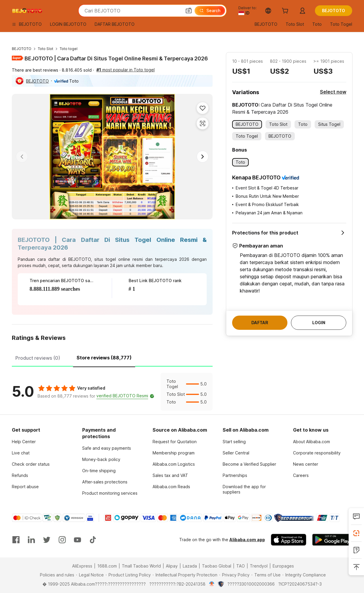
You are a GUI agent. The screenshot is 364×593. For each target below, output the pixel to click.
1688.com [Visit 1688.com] (107, 566)
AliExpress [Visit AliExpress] (82, 566)
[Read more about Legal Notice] (90, 575)
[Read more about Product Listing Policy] (128, 575)
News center (306, 464)
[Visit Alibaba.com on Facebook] (16, 540)
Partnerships (235, 475)
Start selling (234, 442)
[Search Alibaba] (132, 11)
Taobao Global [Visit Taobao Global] (217, 566)
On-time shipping (99, 471)
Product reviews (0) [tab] (38, 358)
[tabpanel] (112, 392)
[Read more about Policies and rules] (56, 575)
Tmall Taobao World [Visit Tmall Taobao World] (141, 566)
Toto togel (69, 49)
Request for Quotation (175, 442)
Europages (283, 566)
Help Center (24, 442)
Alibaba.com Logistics (174, 464)
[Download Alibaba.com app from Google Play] (332, 540)
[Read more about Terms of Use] (266, 575)
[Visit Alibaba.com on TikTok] (93, 540)
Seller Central (236, 453)
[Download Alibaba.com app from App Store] (289, 540)
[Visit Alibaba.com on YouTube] (77, 540)
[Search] (210, 11)
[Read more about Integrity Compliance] (304, 575)
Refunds (20, 475)
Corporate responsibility (317, 453)
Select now (333, 92)
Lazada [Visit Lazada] (190, 566)
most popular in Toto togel (126, 70)
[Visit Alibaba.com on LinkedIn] (31, 540)
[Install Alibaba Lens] (356, 533)
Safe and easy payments (107, 448)
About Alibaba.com (312, 442)
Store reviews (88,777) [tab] (104, 358)
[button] (189, 11)
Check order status (31, 464)
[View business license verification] (212, 584)
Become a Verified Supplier (249, 464)
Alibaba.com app (247, 540)
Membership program (174, 453)
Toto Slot (46, 49)
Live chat (21, 453)
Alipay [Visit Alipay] (172, 566)
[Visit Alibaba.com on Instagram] (62, 540)
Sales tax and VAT (170, 475)
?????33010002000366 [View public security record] (251, 584)
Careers (301, 475)
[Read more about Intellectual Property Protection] (185, 575)
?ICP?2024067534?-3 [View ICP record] (300, 584)
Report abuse (25, 487)
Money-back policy (101, 459)
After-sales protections (105, 482)
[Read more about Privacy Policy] (234, 575)
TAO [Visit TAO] (241, 566)
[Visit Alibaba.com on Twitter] (47, 540)
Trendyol (259, 566)
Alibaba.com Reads (171, 487)
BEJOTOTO (22, 49)
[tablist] (112, 357)
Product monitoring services (110, 493)
